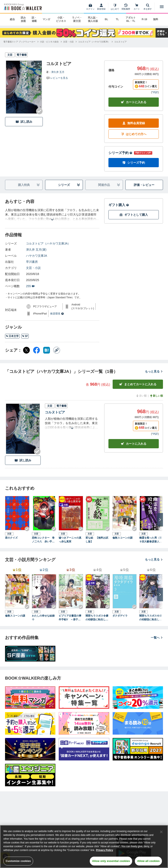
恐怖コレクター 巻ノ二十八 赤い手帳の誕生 (43, 540)
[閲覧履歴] (126, 7)
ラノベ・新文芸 (77, 19)
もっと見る (154, 371)
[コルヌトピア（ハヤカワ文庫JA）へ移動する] (94, 42)
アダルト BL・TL (131, 19)
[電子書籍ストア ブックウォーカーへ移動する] (19, 42)
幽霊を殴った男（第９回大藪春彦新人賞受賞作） (151, 540)
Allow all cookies (148, 861)
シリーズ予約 (120, 153)
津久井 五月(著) (36, 250)
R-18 (144, 19)
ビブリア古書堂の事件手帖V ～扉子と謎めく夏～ (71, 618)
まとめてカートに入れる (138, 384)
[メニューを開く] (162, 7)
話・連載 (34, 19)
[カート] (137, 7)
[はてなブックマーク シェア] (47, 350)
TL (117, 19)
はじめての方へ (134, 134)
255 (30, 286)
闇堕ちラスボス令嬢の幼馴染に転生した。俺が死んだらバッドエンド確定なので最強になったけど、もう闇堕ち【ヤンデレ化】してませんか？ (97, 618)
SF (25, 336)
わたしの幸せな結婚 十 (44, 618)
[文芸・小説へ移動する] (68, 42)
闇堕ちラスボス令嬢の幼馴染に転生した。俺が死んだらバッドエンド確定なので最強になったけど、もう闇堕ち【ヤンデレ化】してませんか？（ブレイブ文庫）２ (151, 618)
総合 (12, 19)
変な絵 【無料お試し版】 (97, 540)
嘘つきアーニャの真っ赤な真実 (70, 540)
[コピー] (57, 350)
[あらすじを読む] (52, 215)
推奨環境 (57, 314)
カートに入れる (134, 102)
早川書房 (32, 262)
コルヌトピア (55, 412)
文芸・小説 (33, 268)
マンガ (46, 19)
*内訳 (155, 92)
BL (106, 19)
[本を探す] (148, 7)
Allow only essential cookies (111, 861)
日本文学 (12, 336)
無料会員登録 (134, 123)
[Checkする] (39, 111)
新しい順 (156, 396)
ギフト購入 (119, 205)
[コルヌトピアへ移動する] (120, 42)
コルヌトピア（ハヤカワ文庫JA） (48, 243)
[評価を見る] (57, 78)
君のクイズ (11, 538)
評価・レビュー (144, 185)
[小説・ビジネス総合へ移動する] (49, 42)
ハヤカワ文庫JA (36, 256)
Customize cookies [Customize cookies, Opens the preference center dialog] (18, 861)
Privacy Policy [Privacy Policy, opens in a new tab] (105, 850)
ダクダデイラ (120, 616)
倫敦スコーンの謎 (122, 538)
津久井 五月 (58, 72)
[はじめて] (115, 7)
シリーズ (69, 185)
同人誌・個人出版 (93, 19)
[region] (84, 846)
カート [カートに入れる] (134, 444)
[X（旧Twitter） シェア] (26, 350)
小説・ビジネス (61, 19)
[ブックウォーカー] (23, 7)
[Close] (161, 832)
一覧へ (157, 638)
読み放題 (23, 19)
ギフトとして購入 (134, 215)
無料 (156, 19)
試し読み (24, 122)
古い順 (141, 396)
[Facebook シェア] (36, 350)
